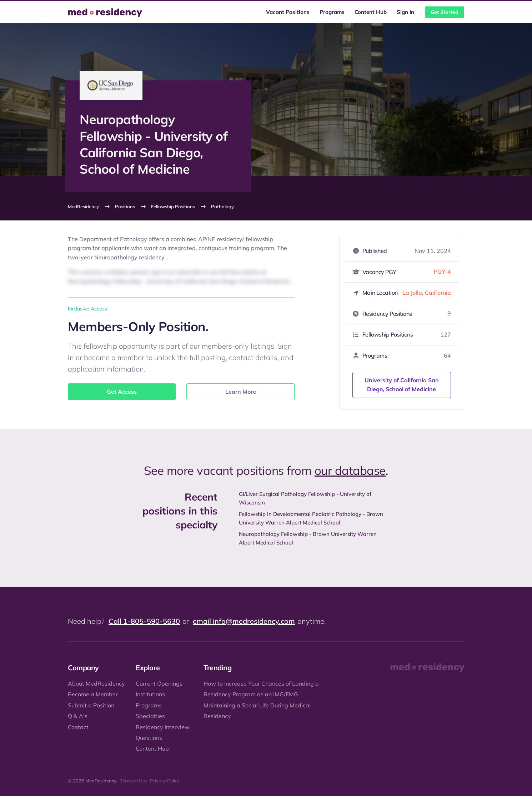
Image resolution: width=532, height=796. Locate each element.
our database (350, 470)
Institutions (150, 694)
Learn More (241, 392)
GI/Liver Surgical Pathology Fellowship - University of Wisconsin (305, 498)
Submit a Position (91, 705)
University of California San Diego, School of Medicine (402, 385)
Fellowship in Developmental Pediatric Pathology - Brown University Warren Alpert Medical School (311, 518)
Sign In (405, 12)
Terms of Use (134, 781)
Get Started (445, 12)
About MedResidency (96, 683)
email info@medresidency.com (244, 621)
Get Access (122, 392)
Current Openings (159, 683)
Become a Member (93, 694)
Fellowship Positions (173, 207)
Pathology (222, 207)
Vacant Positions (288, 12)
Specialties (150, 716)
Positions (125, 207)
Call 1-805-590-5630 (144, 621)
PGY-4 (442, 272)
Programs (332, 12)
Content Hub (371, 12)
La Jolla (412, 293)
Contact (78, 727)
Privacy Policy (165, 781)
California (438, 293)
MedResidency (83, 207)
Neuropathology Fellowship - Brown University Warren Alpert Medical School (308, 538)
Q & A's (78, 716)
